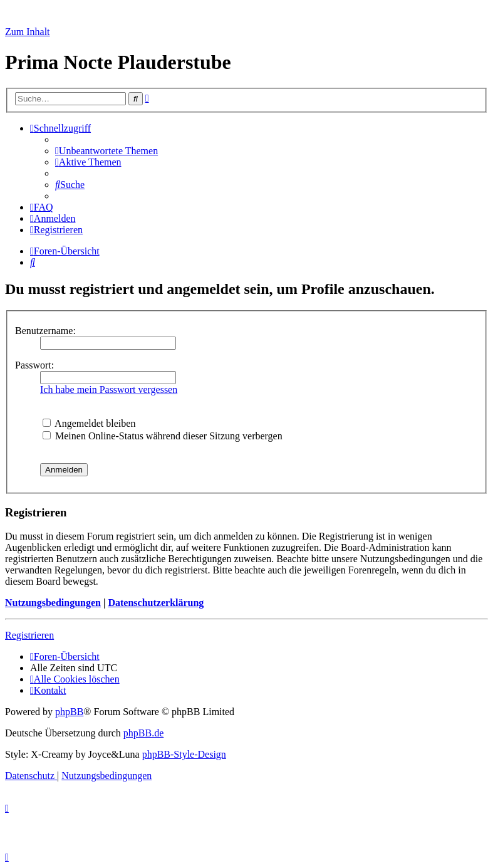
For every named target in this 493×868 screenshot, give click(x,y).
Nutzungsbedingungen (53, 603)
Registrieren (29, 635)
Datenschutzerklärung (156, 603)
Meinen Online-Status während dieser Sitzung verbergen (163, 436)
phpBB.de (143, 733)
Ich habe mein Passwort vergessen (109, 390)
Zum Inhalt (28, 32)
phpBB (69, 712)
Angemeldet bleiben (89, 423)
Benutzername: (45, 331)
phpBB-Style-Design (184, 754)
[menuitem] (106, 151)
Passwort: (34, 365)
